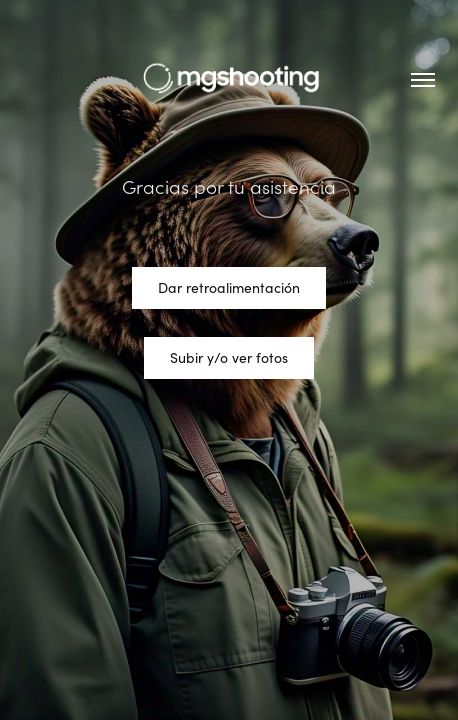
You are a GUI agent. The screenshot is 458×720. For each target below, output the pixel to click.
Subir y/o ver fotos (229, 357)
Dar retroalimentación (229, 287)
